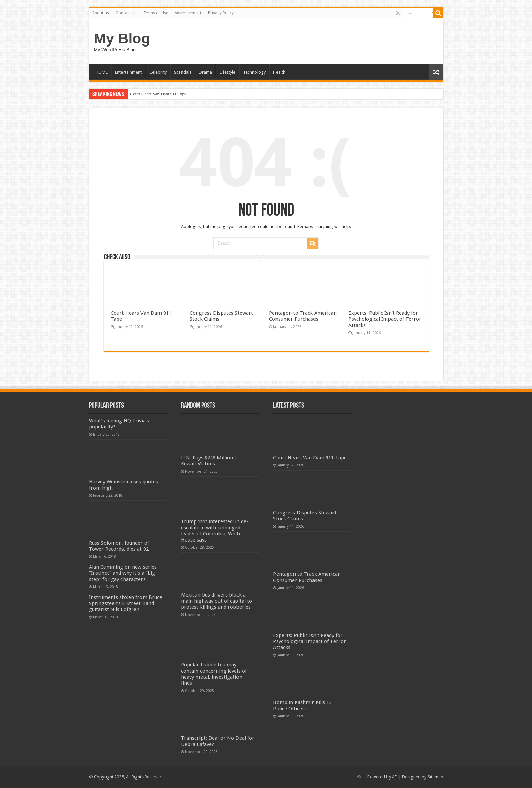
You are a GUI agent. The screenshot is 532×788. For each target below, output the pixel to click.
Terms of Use (156, 13)
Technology (254, 72)
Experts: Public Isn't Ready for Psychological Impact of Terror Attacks (385, 319)
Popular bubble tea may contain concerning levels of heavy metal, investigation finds (214, 674)
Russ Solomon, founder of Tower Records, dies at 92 (119, 546)
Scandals (183, 72)
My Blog (122, 38)
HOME (102, 72)
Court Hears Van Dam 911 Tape (158, 94)
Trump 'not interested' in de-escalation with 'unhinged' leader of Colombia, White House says (215, 531)
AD (395, 777)
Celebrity (158, 72)
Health (279, 72)
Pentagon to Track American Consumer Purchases (303, 316)
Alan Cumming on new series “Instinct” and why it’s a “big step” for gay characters (123, 573)
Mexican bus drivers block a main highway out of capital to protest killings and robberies (216, 601)
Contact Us (126, 13)
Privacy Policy (221, 13)
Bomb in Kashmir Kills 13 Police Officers (302, 705)
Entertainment (128, 72)
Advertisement (188, 13)
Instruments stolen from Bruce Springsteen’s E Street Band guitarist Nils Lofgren (126, 603)
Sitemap (435, 777)
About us (101, 13)
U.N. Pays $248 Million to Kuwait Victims (210, 461)
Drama (205, 72)
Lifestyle (227, 72)
